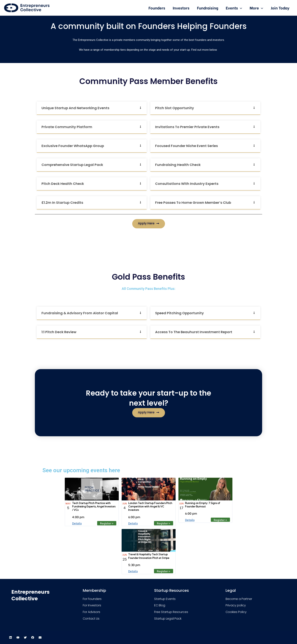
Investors (181, 8)
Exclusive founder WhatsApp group (73, 146)
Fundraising (208, 8)
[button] (92, 108)
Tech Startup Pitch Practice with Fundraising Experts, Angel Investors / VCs (94, 507)
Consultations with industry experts (187, 184)
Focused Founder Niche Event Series (186, 146)
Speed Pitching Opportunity (179, 313)
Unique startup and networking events (75, 108)
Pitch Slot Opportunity (175, 108)
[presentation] (240, 8)
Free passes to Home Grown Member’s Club (193, 203)
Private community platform (67, 127)
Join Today (280, 8)
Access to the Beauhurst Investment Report (194, 332)
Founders (157, 8)
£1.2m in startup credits (62, 203)
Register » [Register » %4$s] (107, 523)
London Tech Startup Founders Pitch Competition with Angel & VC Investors (150, 507)
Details (77, 523)
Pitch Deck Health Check (63, 184)
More (256, 8)
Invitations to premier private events (187, 127)
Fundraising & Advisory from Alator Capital (80, 313)
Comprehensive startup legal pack (72, 165)
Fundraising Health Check (178, 165)
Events (234, 8)
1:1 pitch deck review (59, 332)
